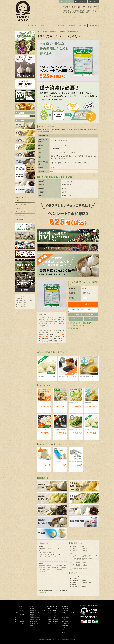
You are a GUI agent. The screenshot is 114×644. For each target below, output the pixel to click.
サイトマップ (65, 632)
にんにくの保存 (52, 613)
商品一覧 (61, 25)
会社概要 (18, 201)
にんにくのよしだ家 (89, 613)
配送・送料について (76, 13)
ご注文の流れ (71, 25)
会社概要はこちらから (23, 307)
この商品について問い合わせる (83, 314)
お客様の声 (19, 208)
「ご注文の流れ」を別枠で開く (83, 310)
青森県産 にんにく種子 (35, 619)
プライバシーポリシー (67, 630)
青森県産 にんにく (34, 609)
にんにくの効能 (52, 615)
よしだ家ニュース (20, 623)
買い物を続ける (73, 328)
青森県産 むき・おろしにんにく (38, 611)
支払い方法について (76, 573)
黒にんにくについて (53, 623)
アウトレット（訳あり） (36, 623)
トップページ (19, 606)
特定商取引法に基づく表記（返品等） (81, 323)
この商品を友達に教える (76, 326)
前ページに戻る (76, 319)
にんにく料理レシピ (20, 621)
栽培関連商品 (53, 32)
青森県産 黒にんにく (35, 615)
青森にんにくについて (48, 25)
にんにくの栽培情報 (53, 621)
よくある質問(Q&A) (67, 617)
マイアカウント (66, 2)
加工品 (32, 626)
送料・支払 (82, 25)
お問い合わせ (81, 2)
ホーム (39, 32)
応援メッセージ (20, 212)
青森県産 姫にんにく (35, 613)
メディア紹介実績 (21, 204)
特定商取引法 (20, 216)
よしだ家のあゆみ (21, 197)
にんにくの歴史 (52, 611)
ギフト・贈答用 (34, 621)
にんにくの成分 (52, 617)
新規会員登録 (20, 219)
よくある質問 (93, 25)
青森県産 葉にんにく (35, 617)
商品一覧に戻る (91, 319)
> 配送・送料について (75, 570)
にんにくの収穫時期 (53, 619)
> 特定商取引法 (42, 592)
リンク (64, 628)
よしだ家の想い (33, 25)
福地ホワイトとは (53, 609)
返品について (44, 543)
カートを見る (65, 619)
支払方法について (66, 623)
